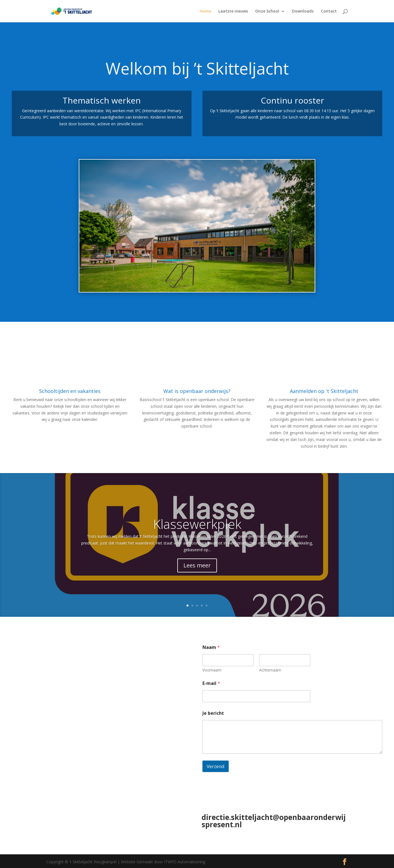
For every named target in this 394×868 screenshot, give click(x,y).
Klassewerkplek (197, 524)
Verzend (216, 766)
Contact (329, 11)
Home (205, 11)
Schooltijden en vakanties (70, 391)
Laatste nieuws (233, 11)
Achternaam (270, 670)
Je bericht (213, 713)
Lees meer (197, 565)
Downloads (303, 11)
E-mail (211, 683)
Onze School (267, 11)
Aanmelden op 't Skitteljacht (324, 391)
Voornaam (212, 670)
